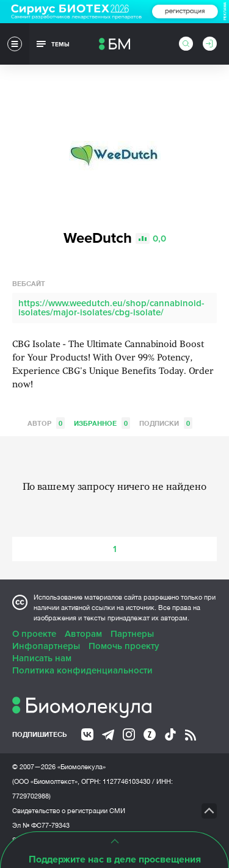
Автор (46, 423)
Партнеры (132, 634)
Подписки (166, 423)
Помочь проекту (124, 646)
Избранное (102, 423)
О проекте (34, 634)
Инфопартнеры (46, 646)
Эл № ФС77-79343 (41, 825)
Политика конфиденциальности (82, 670)
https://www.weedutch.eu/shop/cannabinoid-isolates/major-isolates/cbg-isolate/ (111, 308)
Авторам (83, 634)
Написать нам (42, 658)
